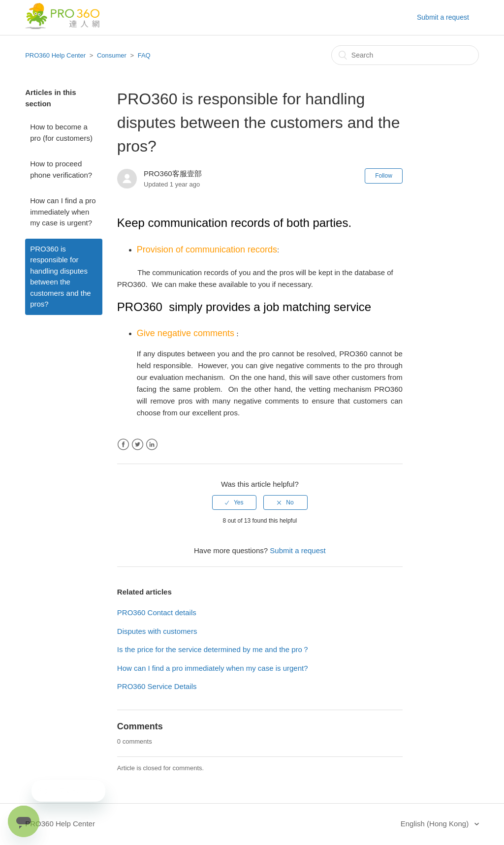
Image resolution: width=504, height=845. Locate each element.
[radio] (234, 502)
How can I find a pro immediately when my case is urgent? (63, 212)
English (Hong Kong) (436, 824)
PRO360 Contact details (157, 612)
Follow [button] (384, 176)
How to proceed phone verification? (61, 169)
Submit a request (443, 17)
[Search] (405, 55)
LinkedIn (152, 445)
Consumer (112, 55)
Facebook (123, 445)
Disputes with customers (157, 631)
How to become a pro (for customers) (61, 132)
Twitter (138, 445)
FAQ (144, 55)
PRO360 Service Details (157, 686)
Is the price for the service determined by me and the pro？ (213, 649)
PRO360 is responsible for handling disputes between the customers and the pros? (60, 277)
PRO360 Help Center (55, 55)
